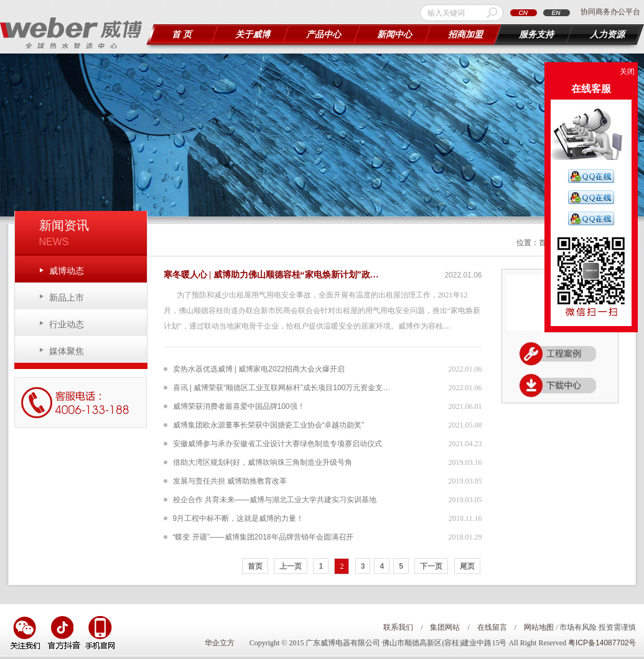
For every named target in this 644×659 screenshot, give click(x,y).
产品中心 (324, 35)
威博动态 (67, 271)
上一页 (291, 566)
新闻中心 (394, 35)
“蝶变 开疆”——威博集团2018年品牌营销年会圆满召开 (263, 537)
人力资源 (607, 35)
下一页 (431, 566)
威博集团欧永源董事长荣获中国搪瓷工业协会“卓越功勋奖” (269, 425)
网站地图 (539, 627)
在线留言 (492, 627)
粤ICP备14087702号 (602, 643)
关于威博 (253, 35)
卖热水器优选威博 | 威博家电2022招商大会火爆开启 (259, 369)
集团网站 (445, 627)
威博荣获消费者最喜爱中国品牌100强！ (239, 406)
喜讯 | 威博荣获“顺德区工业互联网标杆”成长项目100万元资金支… (282, 388)
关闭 (627, 72)
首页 (255, 566)
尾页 (467, 566)
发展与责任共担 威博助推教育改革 (230, 481)
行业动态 (67, 324)
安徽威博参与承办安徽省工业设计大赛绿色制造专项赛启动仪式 (278, 444)
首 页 (182, 35)
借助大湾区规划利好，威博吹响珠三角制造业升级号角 (263, 462)
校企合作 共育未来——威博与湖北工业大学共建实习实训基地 (275, 500)
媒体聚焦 (67, 351)
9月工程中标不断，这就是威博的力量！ (239, 518)
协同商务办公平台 (610, 12)
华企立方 (220, 643)
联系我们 (398, 627)
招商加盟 (465, 35)
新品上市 (67, 297)
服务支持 (536, 35)
